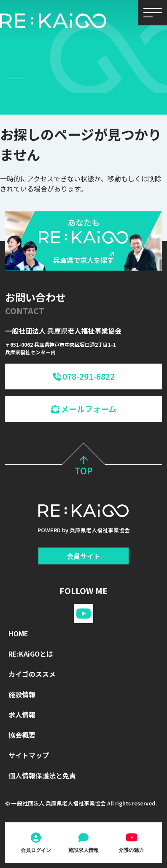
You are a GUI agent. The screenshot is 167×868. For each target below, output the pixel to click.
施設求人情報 (83, 850)
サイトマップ (29, 755)
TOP (84, 467)
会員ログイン (36, 850)
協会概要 (22, 735)
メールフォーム (84, 409)
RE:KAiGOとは (31, 654)
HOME (18, 633)
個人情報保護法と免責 (42, 775)
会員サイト (83, 556)
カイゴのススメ (32, 674)
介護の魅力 (131, 850)
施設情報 (22, 694)
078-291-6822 (84, 376)
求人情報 (22, 715)
